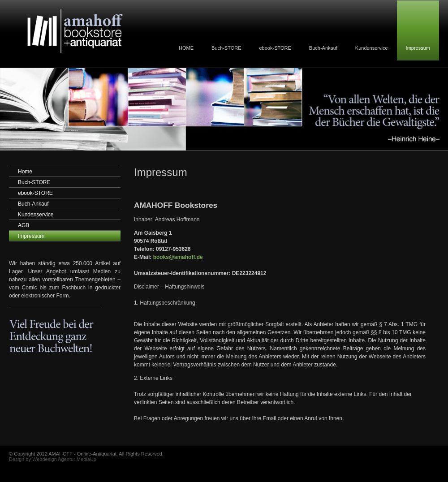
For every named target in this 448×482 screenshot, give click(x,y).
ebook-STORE (275, 48)
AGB (24, 225)
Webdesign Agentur (54, 459)
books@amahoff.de (178, 257)
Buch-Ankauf (323, 48)
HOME (186, 48)
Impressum (418, 48)
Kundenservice (372, 48)
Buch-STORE (226, 48)
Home (25, 172)
